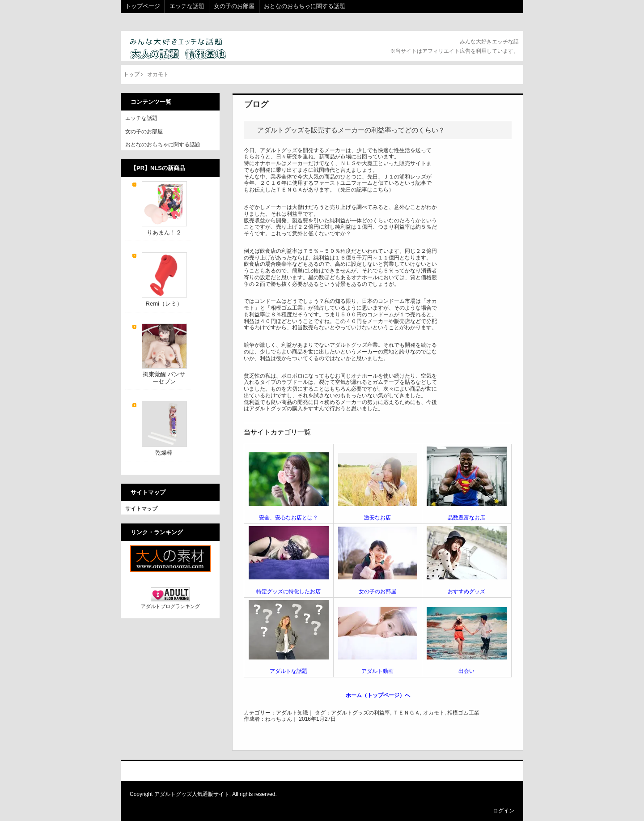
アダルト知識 (292, 713)
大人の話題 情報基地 (189, 49)
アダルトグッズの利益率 (360, 713)
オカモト (434, 713)
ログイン (504, 811)
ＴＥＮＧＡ (407, 713)
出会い (466, 671)
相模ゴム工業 (463, 713)
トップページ (143, 6)
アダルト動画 (377, 671)
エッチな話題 (187, 6)
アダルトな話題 (288, 671)
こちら (381, 190)
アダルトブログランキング (170, 606)
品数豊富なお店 (466, 518)
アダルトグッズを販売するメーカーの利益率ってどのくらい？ (351, 130)
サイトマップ (141, 509)
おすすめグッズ (466, 591)
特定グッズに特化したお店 (288, 591)
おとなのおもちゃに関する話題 (305, 6)
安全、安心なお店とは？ (288, 518)
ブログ (256, 104)
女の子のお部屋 (234, 6)
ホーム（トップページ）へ (378, 695)
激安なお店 (377, 518)
